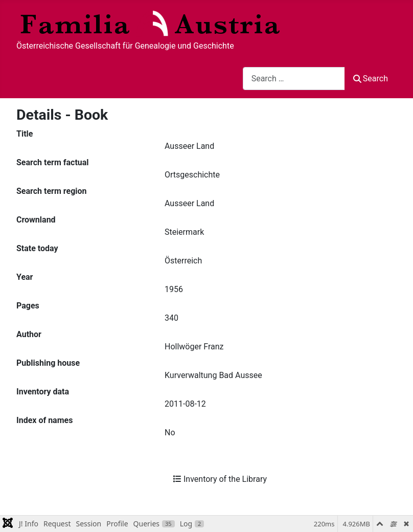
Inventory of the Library (220, 479)
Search (371, 79)
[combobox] (294, 79)
